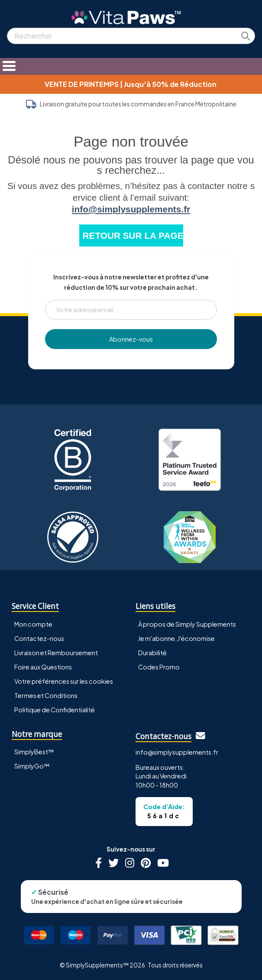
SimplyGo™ (32, 766)
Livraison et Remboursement (56, 653)
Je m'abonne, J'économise (176, 638)
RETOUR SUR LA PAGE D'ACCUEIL (133, 235)
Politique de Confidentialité (55, 710)
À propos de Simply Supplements (187, 624)
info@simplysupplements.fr (131, 209)
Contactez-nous (39, 638)
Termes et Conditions (46, 695)
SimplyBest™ (34, 752)
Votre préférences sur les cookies (64, 681)
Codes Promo (159, 667)
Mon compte (33, 624)
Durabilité (152, 653)
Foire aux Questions (43, 667)
